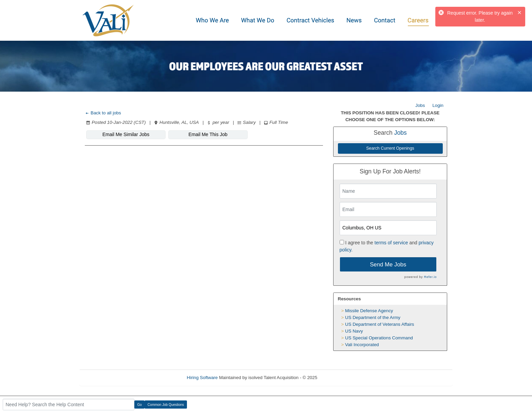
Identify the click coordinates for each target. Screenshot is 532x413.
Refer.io (430, 277)
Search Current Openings (390, 148)
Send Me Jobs (388, 265)
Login (438, 105)
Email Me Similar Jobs (126, 134)
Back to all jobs (103, 113)
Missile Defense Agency (369, 311)
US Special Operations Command (379, 338)
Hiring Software (202, 378)
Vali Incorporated (362, 345)
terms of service (391, 243)
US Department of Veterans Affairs (379, 324)
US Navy (354, 331)
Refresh (337, 378)
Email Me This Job (208, 134)
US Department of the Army (373, 317)
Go (140, 405)
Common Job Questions (166, 405)
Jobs (420, 105)
